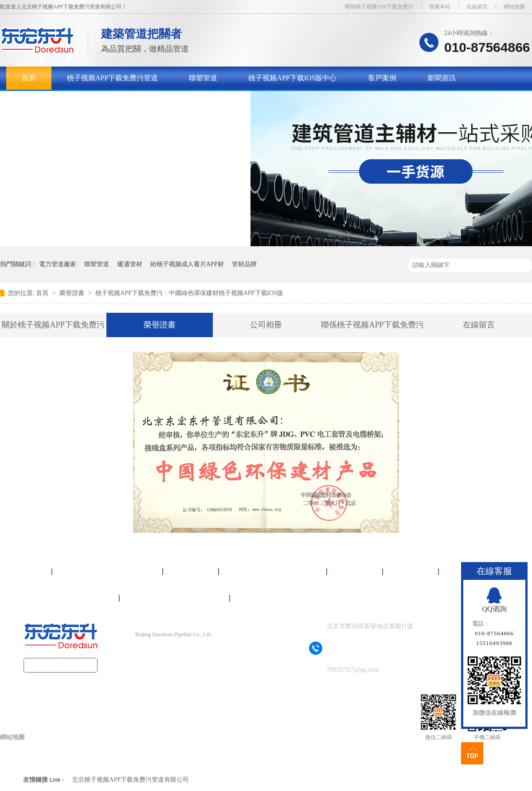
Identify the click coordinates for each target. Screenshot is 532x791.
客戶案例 (382, 78)
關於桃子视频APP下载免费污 (67, 101)
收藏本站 (440, 7)
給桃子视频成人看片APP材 (187, 264)
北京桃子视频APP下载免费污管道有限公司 (130, 780)
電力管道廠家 (58, 264)
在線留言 (477, 7)
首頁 (29, 78)
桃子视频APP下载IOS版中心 (292, 78)
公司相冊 (266, 325)
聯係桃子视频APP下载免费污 (379, 7)
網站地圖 (514, 7)
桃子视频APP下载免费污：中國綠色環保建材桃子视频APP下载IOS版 (189, 293)
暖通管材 (130, 264)
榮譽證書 (73, 293)
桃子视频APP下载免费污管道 (112, 78)
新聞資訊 (442, 78)
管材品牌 (244, 264)
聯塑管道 (203, 78)
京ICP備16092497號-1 (189, 652)
